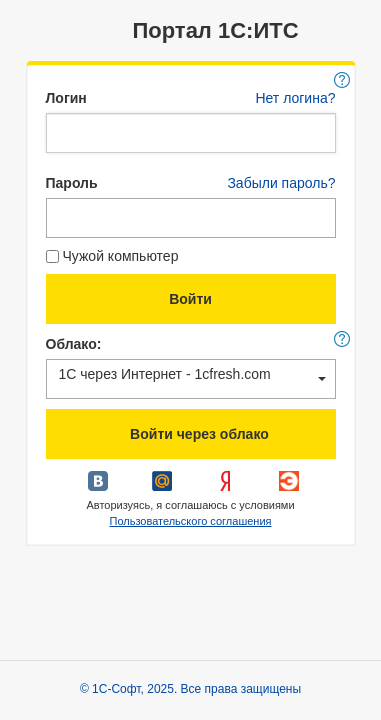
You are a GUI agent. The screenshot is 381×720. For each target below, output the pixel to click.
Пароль (72, 183)
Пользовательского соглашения (190, 521)
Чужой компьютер (112, 256)
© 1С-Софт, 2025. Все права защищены (190, 689)
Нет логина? (295, 98)
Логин (66, 98)
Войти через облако (190, 435)
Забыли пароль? (281, 183)
